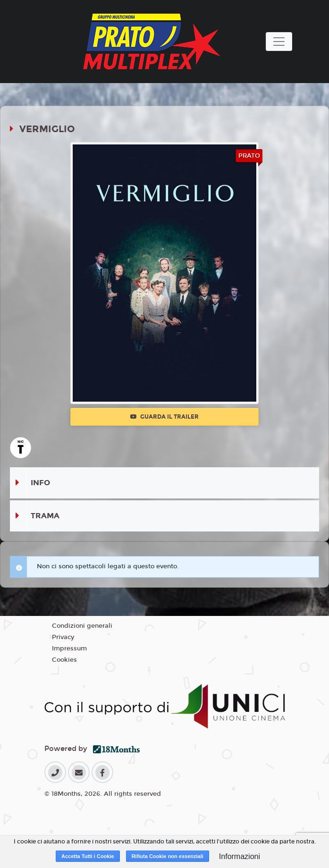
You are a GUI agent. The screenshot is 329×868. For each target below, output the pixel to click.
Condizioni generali (82, 626)
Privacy (63, 637)
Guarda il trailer (164, 417)
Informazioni (240, 856)
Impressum (69, 649)
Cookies (64, 660)
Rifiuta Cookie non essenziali (168, 856)
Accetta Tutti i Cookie (88, 856)
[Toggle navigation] (279, 42)
